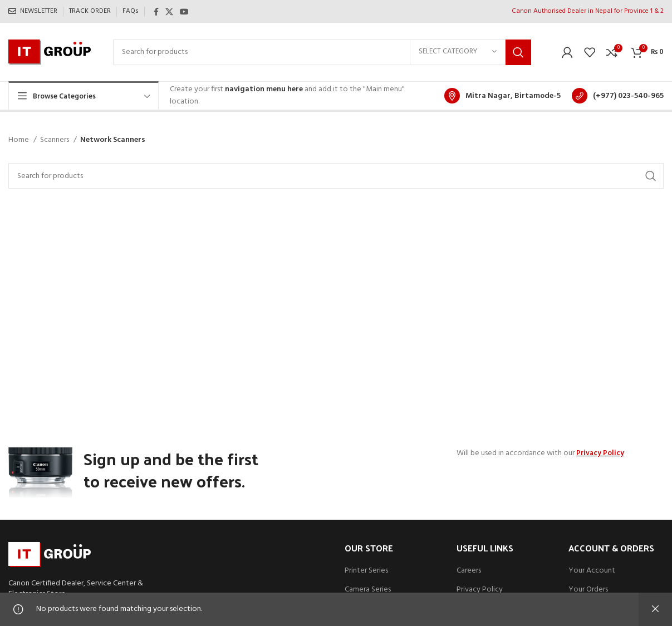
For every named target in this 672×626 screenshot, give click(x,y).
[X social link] (169, 12)
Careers (469, 571)
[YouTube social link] (184, 12)
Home (19, 140)
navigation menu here (264, 89)
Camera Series (368, 590)
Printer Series (366, 571)
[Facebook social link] (156, 12)
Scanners (55, 140)
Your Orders (588, 590)
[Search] (322, 52)
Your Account (592, 571)
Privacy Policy (480, 590)
